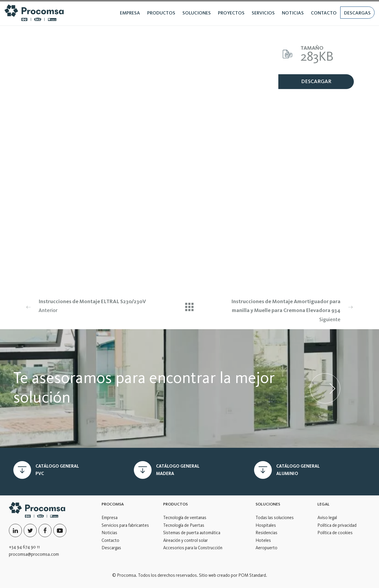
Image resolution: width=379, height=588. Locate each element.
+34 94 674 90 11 (24, 547)
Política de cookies (335, 533)
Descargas (111, 548)
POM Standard (252, 575)
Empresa (110, 518)
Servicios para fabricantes (125, 525)
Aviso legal (327, 518)
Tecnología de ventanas (185, 518)
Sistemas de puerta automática (192, 533)
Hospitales (266, 525)
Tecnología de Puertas (184, 525)
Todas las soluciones (275, 518)
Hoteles (263, 540)
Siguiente (291, 310)
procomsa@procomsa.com (34, 554)
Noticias (109, 533)
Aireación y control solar (186, 540)
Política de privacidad (337, 525)
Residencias (266, 533)
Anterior (88, 305)
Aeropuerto (266, 548)
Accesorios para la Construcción (193, 548)
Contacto (110, 540)
